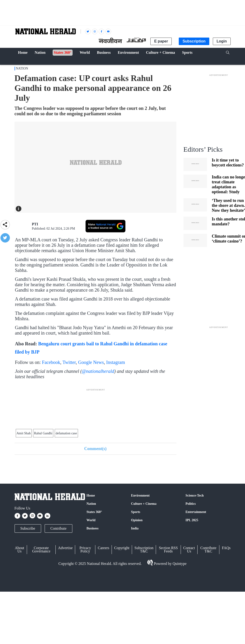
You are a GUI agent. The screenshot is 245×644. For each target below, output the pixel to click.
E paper (161, 41)
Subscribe (28, 528)
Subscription (194, 41)
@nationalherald (98, 371)
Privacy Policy (85, 550)
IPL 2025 (192, 520)
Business (92, 528)
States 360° (94, 512)
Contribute (58, 528)
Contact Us (189, 550)
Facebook (51, 362)
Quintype (179, 564)
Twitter (69, 362)
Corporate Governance (41, 550)
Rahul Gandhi (43, 433)
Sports (136, 512)
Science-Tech (195, 496)
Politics (191, 504)
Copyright (122, 548)
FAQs (226, 548)
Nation (22, 68)
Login (222, 41)
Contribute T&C (208, 550)
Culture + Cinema (144, 504)
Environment (140, 496)
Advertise (65, 548)
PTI (35, 224)
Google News (91, 362)
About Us (19, 550)
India (135, 528)
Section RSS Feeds (168, 550)
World (91, 520)
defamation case (66, 433)
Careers (103, 548)
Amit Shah (24, 433)
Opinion (137, 520)
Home (91, 496)
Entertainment (196, 512)
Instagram (116, 362)
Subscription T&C (144, 550)
